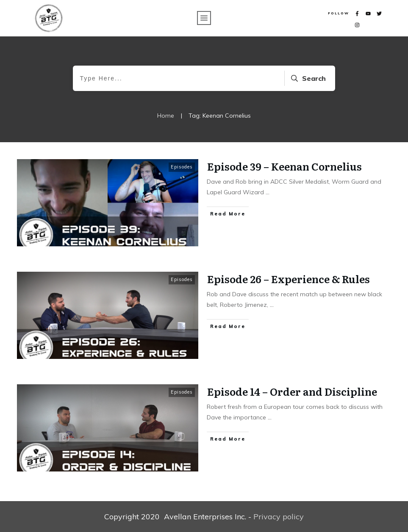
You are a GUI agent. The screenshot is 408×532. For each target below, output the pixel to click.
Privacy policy (279, 517)
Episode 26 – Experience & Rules (289, 279)
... (268, 192)
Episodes (182, 167)
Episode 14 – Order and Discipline (292, 391)
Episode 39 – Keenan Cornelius (284, 166)
